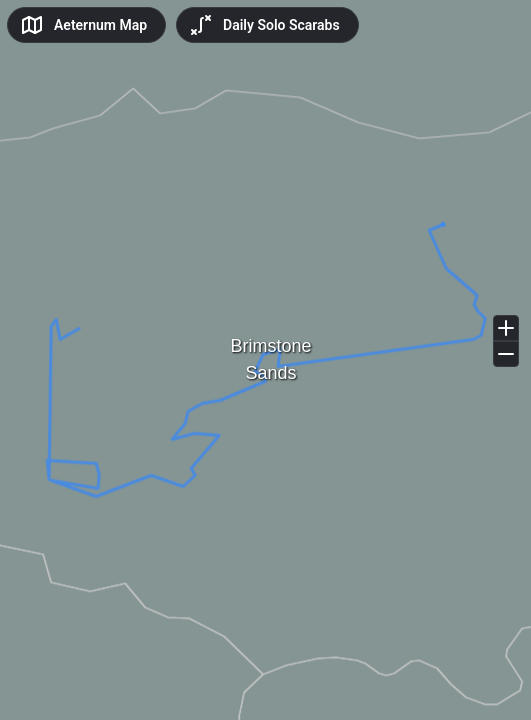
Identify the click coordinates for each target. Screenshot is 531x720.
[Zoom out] (506, 354)
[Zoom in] (506, 328)
